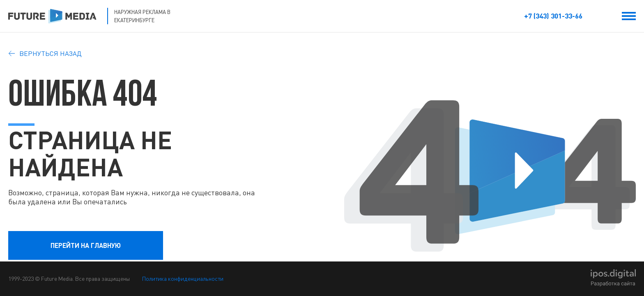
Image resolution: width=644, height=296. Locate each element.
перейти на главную (86, 245)
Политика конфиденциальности (183, 279)
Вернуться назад (45, 53)
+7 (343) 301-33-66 (553, 16)
